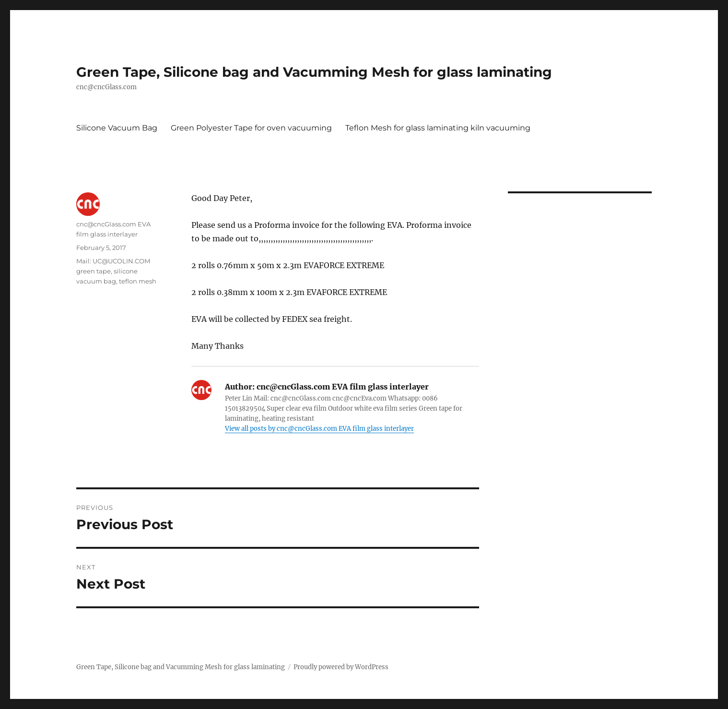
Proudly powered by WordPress (341, 667)
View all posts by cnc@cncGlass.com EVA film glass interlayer (319, 429)
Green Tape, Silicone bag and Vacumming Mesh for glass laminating (314, 72)
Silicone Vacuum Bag (117, 128)
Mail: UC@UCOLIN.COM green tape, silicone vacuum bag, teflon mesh (116, 271)
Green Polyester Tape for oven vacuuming (251, 128)
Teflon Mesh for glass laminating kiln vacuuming (438, 128)
